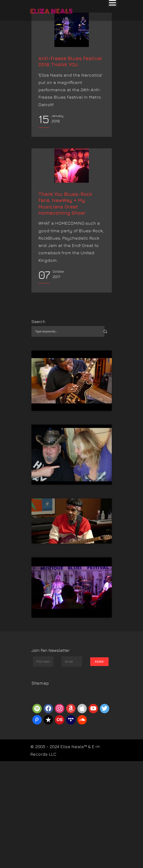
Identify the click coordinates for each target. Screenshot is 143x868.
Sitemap (40, 775)
